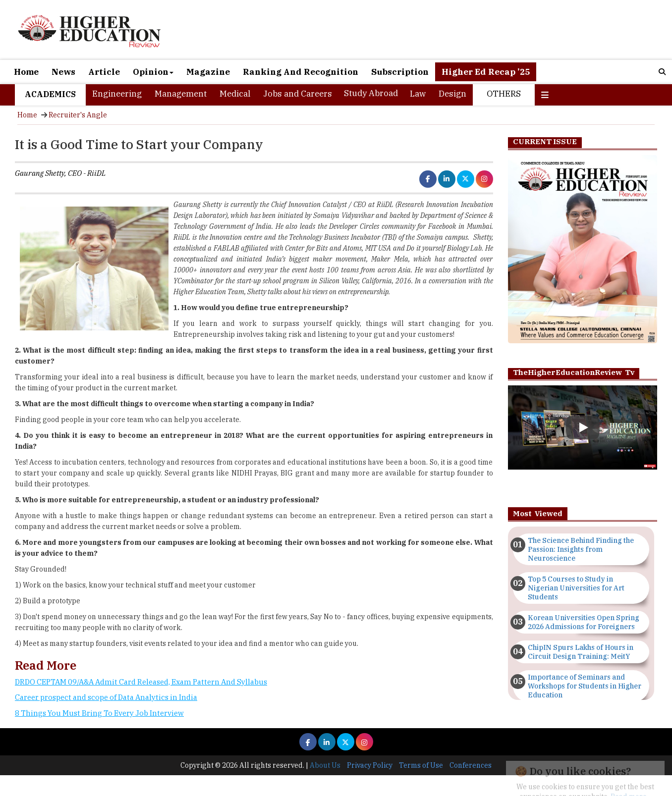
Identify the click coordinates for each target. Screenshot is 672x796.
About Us (325, 765)
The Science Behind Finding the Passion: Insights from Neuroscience (581, 549)
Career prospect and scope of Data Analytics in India (106, 697)
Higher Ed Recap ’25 (486, 72)
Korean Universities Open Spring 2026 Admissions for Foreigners (584, 622)
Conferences (471, 765)
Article (104, 72)
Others (504, 94)
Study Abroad (371, 93)
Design (452, 94)
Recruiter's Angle (78, 115)
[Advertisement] (254, 758)
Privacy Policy (370, 765)
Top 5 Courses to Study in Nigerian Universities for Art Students (576, 588)
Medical (235, 94)
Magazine (208, 72)
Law (418, 94)
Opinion (153, 72)
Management (181, 94)
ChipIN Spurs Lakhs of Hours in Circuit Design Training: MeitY (581, 652)
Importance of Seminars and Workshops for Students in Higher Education (585, 686)
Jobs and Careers (298, 94)
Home (26, 72)
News (63, 72)
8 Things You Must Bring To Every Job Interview (99, 713)
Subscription (400, 72)
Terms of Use (421, 765)
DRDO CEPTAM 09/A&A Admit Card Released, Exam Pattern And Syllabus (141, 682)
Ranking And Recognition (301, 72)
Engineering (117, 94)
